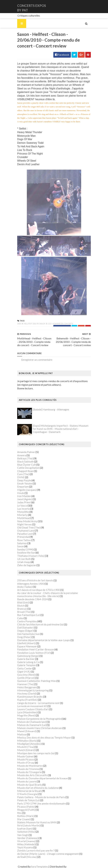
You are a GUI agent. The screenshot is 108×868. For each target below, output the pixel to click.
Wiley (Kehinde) (26, 844)
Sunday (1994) (25, 549)
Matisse (22, 734)
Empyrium (23, 486)
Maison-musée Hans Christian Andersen (40, 728)
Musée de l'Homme (28, 769)
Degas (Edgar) (25, 631)
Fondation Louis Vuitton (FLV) (34, 653)
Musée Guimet (25, 756)
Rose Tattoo (24, 540)
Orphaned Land (26, 531)
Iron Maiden (24, 496)
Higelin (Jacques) (27, 490)
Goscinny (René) (26, 675)
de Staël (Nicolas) (27, 857)
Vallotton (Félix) (26, 832)
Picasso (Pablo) (26, 807)
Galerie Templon (26, 665)
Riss (19, 813)
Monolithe (23, 512)
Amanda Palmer (26, 452)
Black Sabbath (25, 461)
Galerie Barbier (26, 659)
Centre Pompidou (27, 621)
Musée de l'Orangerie (29, 772)
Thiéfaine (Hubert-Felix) (31, 556)
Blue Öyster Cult (27, 465)
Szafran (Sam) (25, 828)
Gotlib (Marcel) (26, 678)
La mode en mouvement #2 (32, 706)
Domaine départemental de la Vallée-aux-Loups (44, 640)
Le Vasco (22, 505)
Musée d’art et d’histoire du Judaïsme (38, 788)
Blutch (21, 605)
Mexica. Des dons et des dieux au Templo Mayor (44, 737)
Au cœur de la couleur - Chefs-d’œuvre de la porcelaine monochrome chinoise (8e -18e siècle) (47, 594)
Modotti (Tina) (26, 747)
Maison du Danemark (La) (32, 725)
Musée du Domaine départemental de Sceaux (42, 778)
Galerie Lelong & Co (28, 662)
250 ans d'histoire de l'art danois (35, 580)
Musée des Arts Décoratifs (32, 775)
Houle (21, 493)
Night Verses (24, 524)
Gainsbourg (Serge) (28, 656)
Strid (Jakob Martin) (29, 825)
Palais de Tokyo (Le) (28, 800)
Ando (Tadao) (25, 587)
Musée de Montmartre (30, 766)
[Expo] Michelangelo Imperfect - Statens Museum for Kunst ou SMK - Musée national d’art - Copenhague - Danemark (61, 429)
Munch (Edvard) (26, 750)
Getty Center (25, 668)
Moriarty (22, 515)
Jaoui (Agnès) (25, 499)
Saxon (42, 324)
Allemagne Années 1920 (31, 584)
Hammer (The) (25, 684)
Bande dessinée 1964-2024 (32, 599)
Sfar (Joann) (24, 819)
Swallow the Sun (26, 552)
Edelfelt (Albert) (26, 643)
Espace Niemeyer (27, 646)
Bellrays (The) (25, 458)
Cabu (20, 618)
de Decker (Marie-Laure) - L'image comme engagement (48, 854)
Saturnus (22, 543)
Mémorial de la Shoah (29, 791)
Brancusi (22, 609)
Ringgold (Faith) (26, 810)
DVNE (21, 477)
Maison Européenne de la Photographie (39, 719)
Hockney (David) (27, 693)
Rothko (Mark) (26, 816)
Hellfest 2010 (30, 324)
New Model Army (27, 521)
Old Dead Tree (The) (29, 527)
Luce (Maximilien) (27, 712)
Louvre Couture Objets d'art (33, 709)
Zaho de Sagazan (27, 565)
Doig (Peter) (24, 637)
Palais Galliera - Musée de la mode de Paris (41, 797)
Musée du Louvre (27, 781)
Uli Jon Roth (24, 559)
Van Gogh (23, 835)
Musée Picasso (26, 759)
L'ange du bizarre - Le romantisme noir (38, 703)
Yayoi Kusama (25, 847)
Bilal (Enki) (23, 602)
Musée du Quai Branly (30, 785)
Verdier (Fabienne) (28, 838)
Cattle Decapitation (28, 468)
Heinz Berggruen (27, 687)
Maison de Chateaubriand (32, 722)
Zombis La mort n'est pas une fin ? (36, 850)
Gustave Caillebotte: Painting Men (37, 681)
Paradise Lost (25, 534)
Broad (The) (24, 612)
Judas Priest (24, 502)
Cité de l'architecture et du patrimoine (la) (40, 624)
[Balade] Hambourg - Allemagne (51, 409)
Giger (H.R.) (24, 671)
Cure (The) (23, 474)
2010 (19, 324)
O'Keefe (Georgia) (28, 794)
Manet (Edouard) (27, 731)
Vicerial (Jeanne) (26, 841)
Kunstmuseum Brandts (30, 697)
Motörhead (24, 518)
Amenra (22, 455)
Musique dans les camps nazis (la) (36, 753)
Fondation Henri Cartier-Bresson (36, 649)
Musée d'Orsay (26, 762)
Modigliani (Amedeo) (29, 744)
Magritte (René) (26, 715)
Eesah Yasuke (25, 483)
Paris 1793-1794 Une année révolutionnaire (41, 803)
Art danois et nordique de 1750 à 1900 (39, 590)
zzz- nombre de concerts (61, 324)
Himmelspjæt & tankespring (33, 690)
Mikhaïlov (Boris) (27, 741)
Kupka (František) (27, 700)
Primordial (23, 537)
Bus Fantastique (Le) (29, 615)
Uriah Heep (24, 562)
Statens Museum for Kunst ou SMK (37, 822)
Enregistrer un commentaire (37, 360)
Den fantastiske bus (28, 634)
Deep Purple (24, 480)
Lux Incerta (23, 509)
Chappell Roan (25, 471)
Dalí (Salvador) (25, 627)
